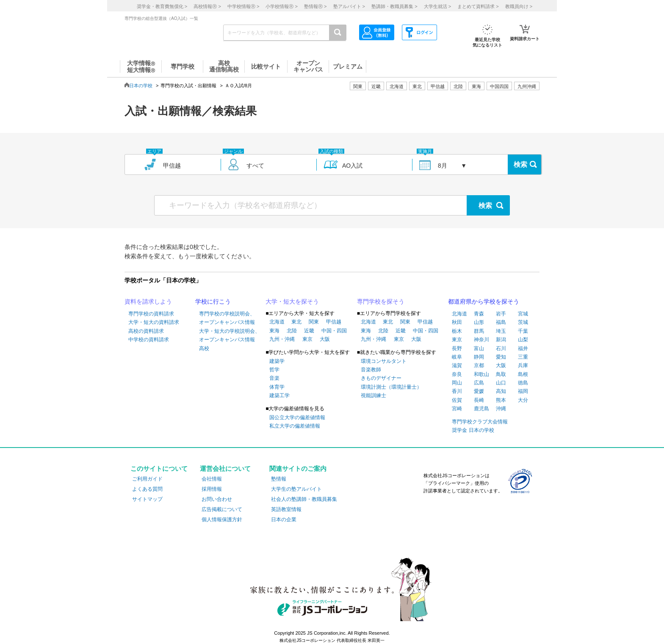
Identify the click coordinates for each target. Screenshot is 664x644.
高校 (204, 348)
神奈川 (481, 340)
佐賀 (457, 400)
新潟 (501, 340)
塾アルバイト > (349, 6)
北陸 (292, 331)
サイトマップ (147, 499)
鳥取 (501, 374)
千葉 (523, 331)
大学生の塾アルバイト (296, 489)
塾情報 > (315, 6)
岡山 (457, 383)
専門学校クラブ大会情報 (480, 422)
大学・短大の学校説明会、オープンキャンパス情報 (230, 335)
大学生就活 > (437, 6)
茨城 (523, 322)
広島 (479, 383)
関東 (314, 322)
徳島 (523, 383)
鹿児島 (481, 409)
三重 (523, 357)
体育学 (277, 387)
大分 (523, 400)
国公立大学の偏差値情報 (297, 417)
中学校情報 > (243, 6)
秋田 (457, 322)
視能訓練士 (373, 395)
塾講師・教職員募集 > (394, 6)
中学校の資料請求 (149, 340)
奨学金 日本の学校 (473, 430)
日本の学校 (141, 86)
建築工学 (279, 395)
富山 (479, 348)
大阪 (325, 339)
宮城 (523, 314)
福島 (501, 322)
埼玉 (501, 331)
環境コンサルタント (384, 361)
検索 (520, 164)
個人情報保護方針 (222, 520)
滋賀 (457, 365)
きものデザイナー (381, 378)
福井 (523, 348)
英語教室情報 (286, 509)
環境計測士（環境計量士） (391, 387)
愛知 (501, 357)
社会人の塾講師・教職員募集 (304, 499)
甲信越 (334, 322)
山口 (501, 383)
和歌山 (481, 374)
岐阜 (457, 357)
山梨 (523, 340)
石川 (501, 348)
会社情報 (212, 479)
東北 (296, 322)
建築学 (277, 361)
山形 (479, 322)
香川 (457, 391)
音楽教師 (371, 370)
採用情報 (212, 489)
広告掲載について (222, 509)
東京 (307, 339)
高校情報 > (207, 6)
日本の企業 (284, 520)
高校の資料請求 (146, 331)
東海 (274, 331)
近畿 (309, 331)
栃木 (457, 331)
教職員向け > (519, 6)
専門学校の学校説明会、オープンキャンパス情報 (227, 318)
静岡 (479, 357)
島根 (523, 374)
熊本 (501, 400)
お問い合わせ (217, 499)
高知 (501, 391)
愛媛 (479, 391)
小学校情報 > (281, 6)
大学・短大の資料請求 (154, 322)
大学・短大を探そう (292, 301)
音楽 (274, 378)
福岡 (523, 391)
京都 (479, 365)
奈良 (457, 374)
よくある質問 (147, 489)
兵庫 (523, 365)
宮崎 (457, 409)
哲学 (274, 370)
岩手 (501, 314)
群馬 (479, 331)
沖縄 (501, 409)
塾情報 (279, 479)
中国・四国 (334, 331)
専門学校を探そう (381, 301)
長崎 (479, 400)
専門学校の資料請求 (151, 314)
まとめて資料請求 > (478, 6)
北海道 (397, 86)
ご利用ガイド (147, 479)
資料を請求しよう (148, 301)
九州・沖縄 (282, 339)
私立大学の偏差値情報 (295, 426)
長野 (457, 348)
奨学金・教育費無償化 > (162, 6)
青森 (479, 314)
